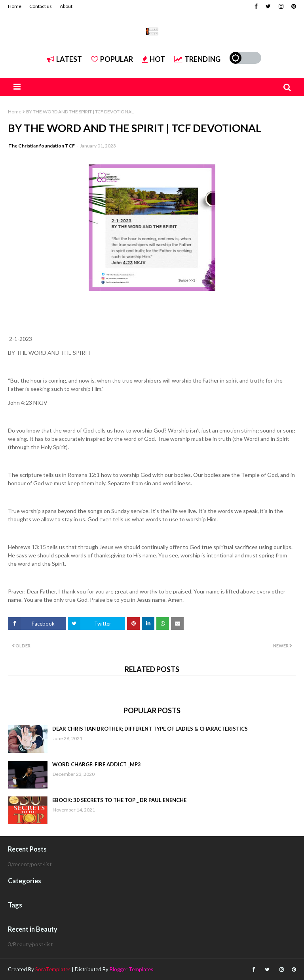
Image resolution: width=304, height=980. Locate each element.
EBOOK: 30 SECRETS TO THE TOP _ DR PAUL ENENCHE (119, 800)
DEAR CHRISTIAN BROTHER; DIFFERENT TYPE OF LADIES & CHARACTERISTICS (150, 729)
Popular (112, 59)
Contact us (41, 6)
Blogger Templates (131, 969)
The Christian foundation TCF (42, 146)
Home (15, 6)
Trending (197, 59)
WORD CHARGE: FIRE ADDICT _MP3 (97, 764)
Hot (154, 59)
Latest (65, 59)
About (66, 6)
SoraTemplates (53, 969)
